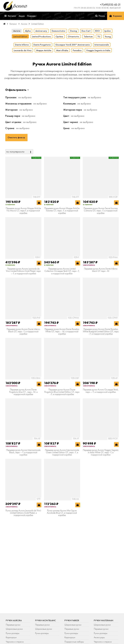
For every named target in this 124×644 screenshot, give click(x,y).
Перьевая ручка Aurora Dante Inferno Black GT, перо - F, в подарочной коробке (23, 331)
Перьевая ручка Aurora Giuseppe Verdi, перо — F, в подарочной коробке (101, 391)
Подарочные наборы (74, 642)
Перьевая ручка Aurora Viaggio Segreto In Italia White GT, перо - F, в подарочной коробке (101, 452)
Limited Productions (41, 36)
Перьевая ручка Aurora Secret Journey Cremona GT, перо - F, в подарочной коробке (101, 211)
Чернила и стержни (15, 642)
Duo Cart (86, 31)
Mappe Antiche (44, 50)
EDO (97, 31)
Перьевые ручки (13, 625)
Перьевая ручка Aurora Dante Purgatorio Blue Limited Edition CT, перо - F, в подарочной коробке (62, 392)
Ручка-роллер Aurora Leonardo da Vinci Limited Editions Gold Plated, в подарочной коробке (23, 513)
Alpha (28, 31)
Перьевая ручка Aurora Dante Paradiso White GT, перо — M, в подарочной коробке (62, 331)
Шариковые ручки (14, 629)
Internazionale (102, 45)
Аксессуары (99, 637)
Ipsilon (108, 31)
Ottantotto (73, 36)
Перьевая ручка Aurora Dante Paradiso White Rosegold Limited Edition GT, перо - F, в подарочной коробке (101, 331)
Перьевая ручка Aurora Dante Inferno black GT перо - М (101, 270)
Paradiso (77, 50)
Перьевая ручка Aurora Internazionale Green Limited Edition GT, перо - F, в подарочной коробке (62, 452)
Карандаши (11, 637)
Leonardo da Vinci (23, 50)
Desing (74, 31)
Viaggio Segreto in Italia (98, 50)
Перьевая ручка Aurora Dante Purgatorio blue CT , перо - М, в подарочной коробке (23, 392)
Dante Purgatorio (42, 45)
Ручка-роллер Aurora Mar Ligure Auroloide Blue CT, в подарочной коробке (62, 513)
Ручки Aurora (14, 620)
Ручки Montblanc (46, 620)
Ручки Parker (72, 620)
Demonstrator (59, 31)
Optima (59, 36)
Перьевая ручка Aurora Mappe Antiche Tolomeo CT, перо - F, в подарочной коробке (62, 211)
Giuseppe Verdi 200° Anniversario (73, 45)
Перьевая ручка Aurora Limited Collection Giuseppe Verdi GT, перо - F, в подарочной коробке (62, 271)
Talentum (88, 36)
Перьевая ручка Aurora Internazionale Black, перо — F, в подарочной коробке (23, 452)
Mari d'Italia (62, 50)
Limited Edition (20, 36)
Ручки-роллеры (13, 633)
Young (108, 36)
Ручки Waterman (104, 620)
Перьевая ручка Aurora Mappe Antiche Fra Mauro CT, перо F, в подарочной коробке (23, 211)
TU (99, 36)
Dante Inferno (22, 45)
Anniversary (41, 31)
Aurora (17, 31)
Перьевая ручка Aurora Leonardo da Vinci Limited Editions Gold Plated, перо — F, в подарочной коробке (23, 271)
